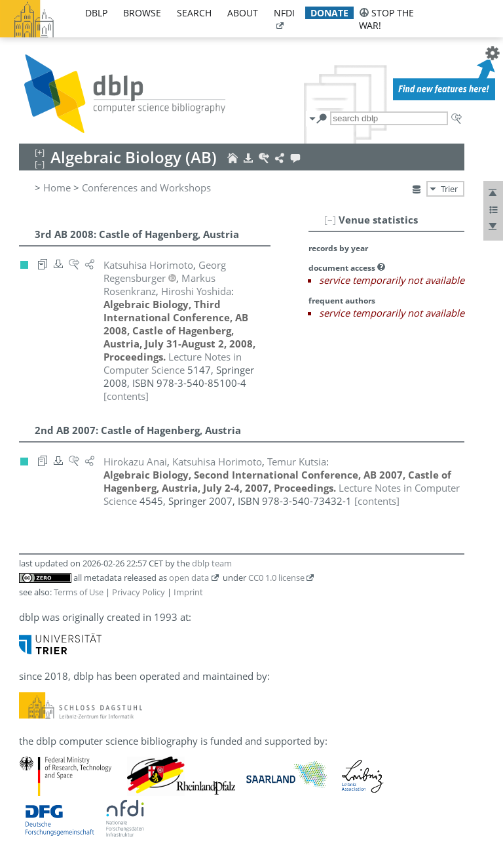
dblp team (212, 563)
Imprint (188, 592)
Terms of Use (79, 592)
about (243, 13)
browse (142, 13)
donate (329, 13)
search (194, 13)
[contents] (126, 396)
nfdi (284, 13)
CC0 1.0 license (276, 578)
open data (189, 578)
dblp (96, 13)
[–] (330, 220)
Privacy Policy (139, 592)
